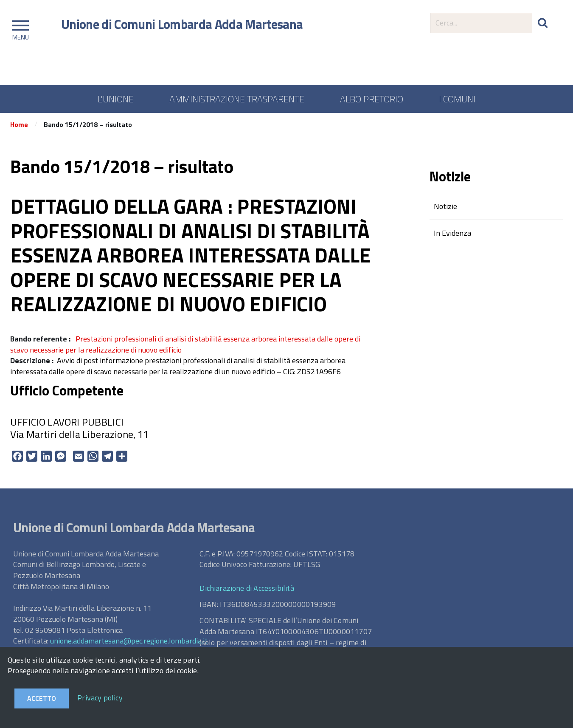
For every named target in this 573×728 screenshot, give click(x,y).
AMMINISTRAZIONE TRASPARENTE (237, 99)
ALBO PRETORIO (372, 99)
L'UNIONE (116, 99)
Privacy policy (100, 698)
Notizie (445, 206)
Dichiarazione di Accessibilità (247, 588)
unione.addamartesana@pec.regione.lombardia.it (129, 641)
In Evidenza (452, 233)
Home (19, 124)
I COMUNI (457, 99)
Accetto (42, 698)
